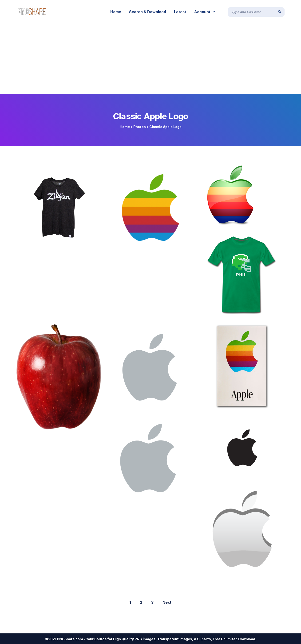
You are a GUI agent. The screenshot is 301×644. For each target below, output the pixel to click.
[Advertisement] (150, 59)
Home (125, 127)
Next (167, 602)
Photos (140, 127)
